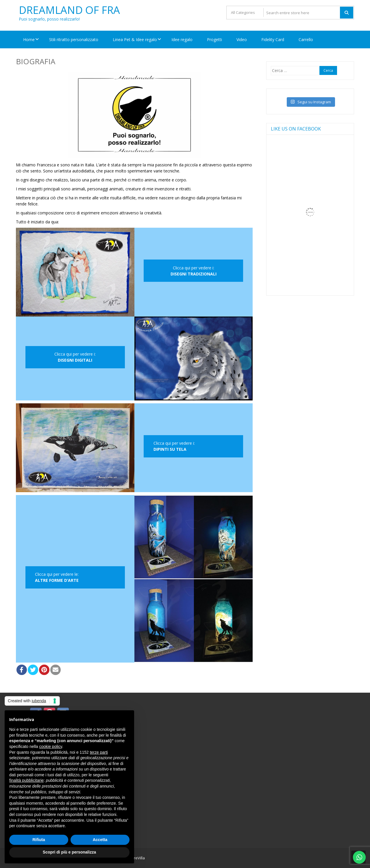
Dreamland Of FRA (69, 10)
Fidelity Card (273, 39)
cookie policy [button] (51, 746)
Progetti (214, 39)
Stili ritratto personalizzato (74, 39)
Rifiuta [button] (39, 840)
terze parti (99, 752)
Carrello (306, 39)
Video (242, 39)
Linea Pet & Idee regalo (135, 39)
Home (29, 39)
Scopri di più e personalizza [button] (69, 852)
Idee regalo (182, 39)
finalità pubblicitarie (26, 780)
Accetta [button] (100, 840)
